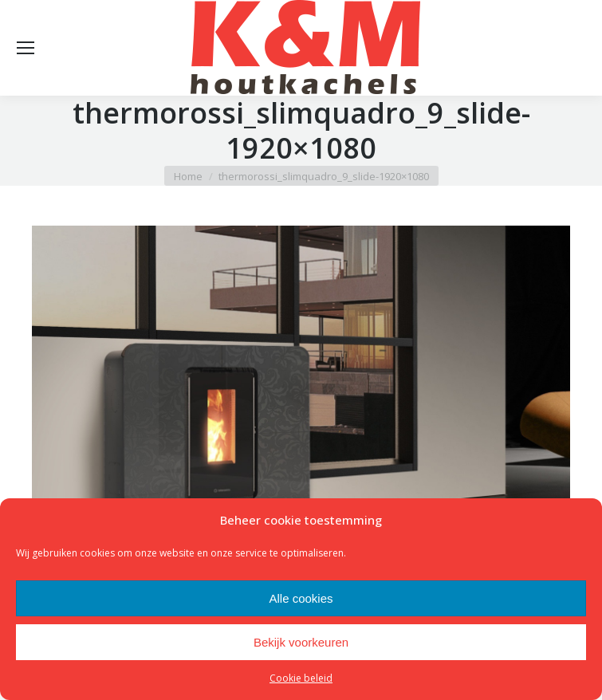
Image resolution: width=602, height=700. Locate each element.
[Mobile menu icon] (26, 48)
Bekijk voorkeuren (301, 642)
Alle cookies (301, 598)
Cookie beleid (301, 678)
